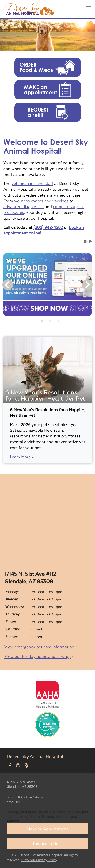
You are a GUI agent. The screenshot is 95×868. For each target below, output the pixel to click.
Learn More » (22, 457)
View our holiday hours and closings (38, 656)
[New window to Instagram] (18, 766)
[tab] (42, 321)
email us (13, 802)
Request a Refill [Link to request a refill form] (48, 843)
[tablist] (47, 321)
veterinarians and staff (32, 183)
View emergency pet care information (39, 647)
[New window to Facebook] (10, 766)
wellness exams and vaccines (41, 201)
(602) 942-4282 (48, 227)
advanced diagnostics (23, 206)
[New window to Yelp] (27, 766)
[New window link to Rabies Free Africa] (47, 724)
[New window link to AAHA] (47, 694)
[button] (48, 67)
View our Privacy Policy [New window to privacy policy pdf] (39, 860)
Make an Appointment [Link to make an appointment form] (47, 829)
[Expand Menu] (89, 9)
